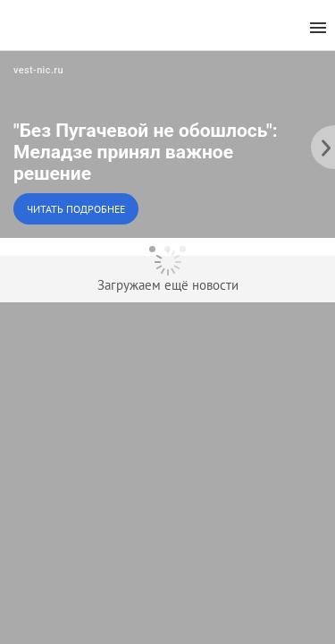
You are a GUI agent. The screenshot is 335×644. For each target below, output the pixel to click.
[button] (167, 144)
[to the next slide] (322, 144)
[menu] (318, 28)
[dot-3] (183, 249)
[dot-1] (152, 249)
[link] (167, 144)
